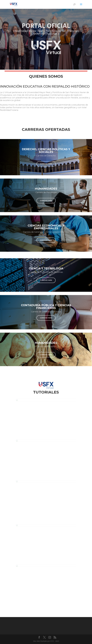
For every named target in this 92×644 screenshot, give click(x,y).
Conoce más (46, 164)
